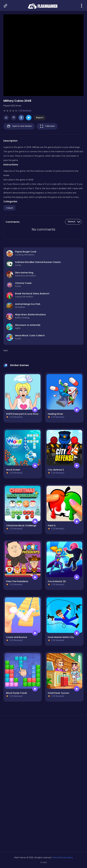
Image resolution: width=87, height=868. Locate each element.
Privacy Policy (66, 858)
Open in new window (19, 126)
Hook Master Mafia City (61, 637)
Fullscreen (47, 126)
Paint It (52, 526)
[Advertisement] (43, 743)
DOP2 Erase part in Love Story (22, 414)
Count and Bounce (17, 637)
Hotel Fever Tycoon (58, 693)
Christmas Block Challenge (21, 526)
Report (40, 118)
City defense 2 (56, 470)
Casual (9, 208)
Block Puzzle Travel (16, 693)
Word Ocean (13, 470)
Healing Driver (55, 414)
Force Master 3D (57, 581)
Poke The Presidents (17, 581)
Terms (55, 858)
